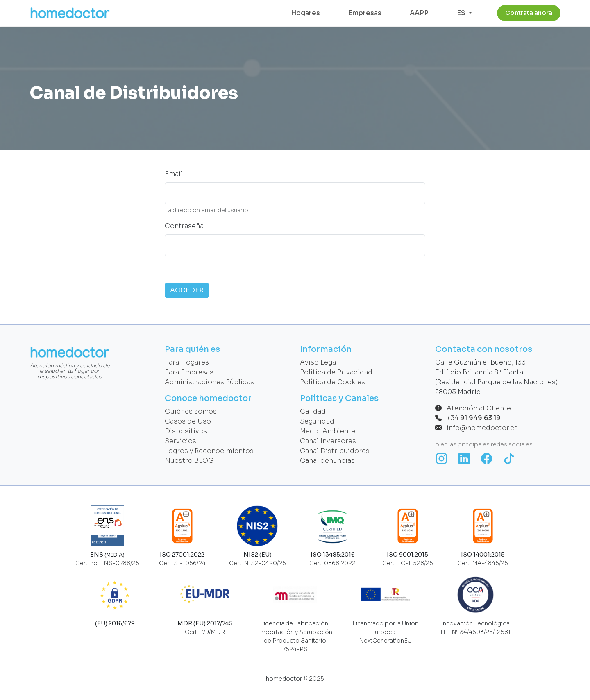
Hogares (305, 13)
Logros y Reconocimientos (209, 451)
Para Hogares (187, 362)
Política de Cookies (332, 382)
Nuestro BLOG (189, 461)
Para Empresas (189, 372)
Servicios (180, 441)
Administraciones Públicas (209, 382)
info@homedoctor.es (477, 428)
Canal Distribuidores (335, 451)
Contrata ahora (529, 13)
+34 (468, 418)
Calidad (313, 411)
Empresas (365, 13)
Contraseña (184, 226)
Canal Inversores (328, 441)
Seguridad (317, 421)
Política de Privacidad (336, 372)
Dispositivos (186, 431)
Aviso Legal (319, 362)
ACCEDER (187, 290)
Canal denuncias (327, 461)
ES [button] (462, 13)
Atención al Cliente (473, 408)
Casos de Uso (188, 421)
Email (174, 174)
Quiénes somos (191, 411)
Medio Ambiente (328, 431)
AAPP (419, 13)
